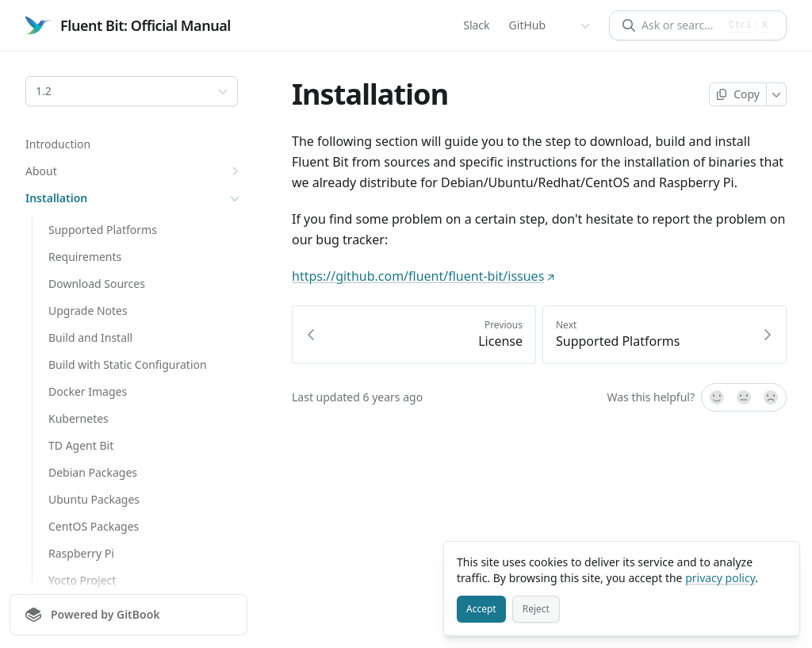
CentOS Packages (94, 526)
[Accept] (481, 609)
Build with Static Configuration (128, 364)
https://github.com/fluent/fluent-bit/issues (423, 276)
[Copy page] (738, 94)
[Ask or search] (680, 25)
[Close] (780, 561)
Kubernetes (79, 418)
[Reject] (536, 609)
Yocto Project (82, 580)
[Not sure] (744, 397)
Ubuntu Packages (94, 499)
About (134, 171)
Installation (134, 198)
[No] (772, 397)
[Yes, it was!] (716, 397)
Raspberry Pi (81, 553)
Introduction (58, 144)
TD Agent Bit (81, 445)
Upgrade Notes (88, 311)
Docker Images (88, 391)
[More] (777, 94)
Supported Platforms (103, 230)
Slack (476, 25)
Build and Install (90, 337)
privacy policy (720, 578)
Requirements (85, 257)
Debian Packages (93, 472)
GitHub (528, 25)
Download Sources (97, 284)
